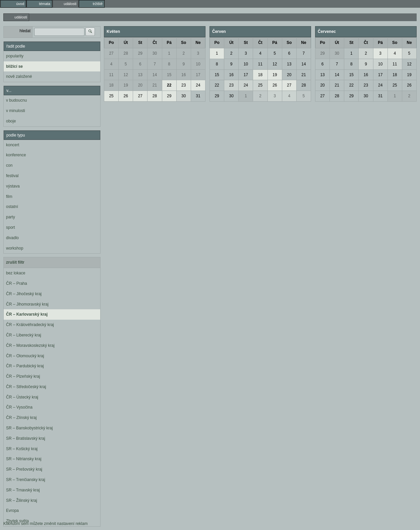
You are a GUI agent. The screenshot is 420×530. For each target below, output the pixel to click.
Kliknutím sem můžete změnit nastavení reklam (45, 524)
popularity (15, 56)
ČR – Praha (17, 283)
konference (16, 155)
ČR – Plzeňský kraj (23, 376)
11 (111, 75)
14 (155, 75)
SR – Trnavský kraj (23, 490)
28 (126, 53)
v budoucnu (16, 100)
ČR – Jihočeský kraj (24, 294)
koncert (13, 145)
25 (111, 96)
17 (198, 75)
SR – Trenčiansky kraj (26, 480)
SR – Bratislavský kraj (26, 438)
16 (184, 75)
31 (198, 96)
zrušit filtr (15, 262)
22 (169, 85)
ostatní (12, 207)
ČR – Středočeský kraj (26, 387)
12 (126, 75)
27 (111, 53)
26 (126, 96)
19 (126, 85)
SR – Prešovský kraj (24, 469)
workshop (15, 248)
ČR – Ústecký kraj (22, 397)
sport (11, 227)
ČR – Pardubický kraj (25, 366)
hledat (25, 31)
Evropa (12, 511)
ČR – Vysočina (19, 407)
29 (140, 53)
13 (140, 75)
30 (155, 53)
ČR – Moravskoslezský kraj (30, 346)
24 (198, 85)
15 (169, 75)
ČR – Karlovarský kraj (27, 314)
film (9, 197)
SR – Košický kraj (22, 449)
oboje (11, 121)
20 (140, 85)
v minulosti (16, 111)
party (11, 217)
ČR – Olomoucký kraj (25, 356)
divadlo (12, 238)
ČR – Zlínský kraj (21, 418)
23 (184, 85)
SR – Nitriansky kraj (24, 459)
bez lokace (16, 273)
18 (111, 85)
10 (198, 64)
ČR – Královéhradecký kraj (30, 325)
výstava (13, 186)
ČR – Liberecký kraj (24, 335)
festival (12, 176)
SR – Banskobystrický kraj (29, 428)
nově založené (19, 76)
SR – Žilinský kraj (22, 500)
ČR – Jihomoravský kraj (27, 304)
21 (155, 85)
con (9, 165)
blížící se (14, 66)
